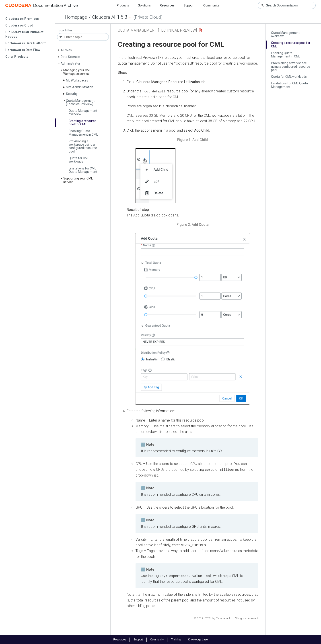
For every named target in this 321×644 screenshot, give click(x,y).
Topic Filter (65, 30)
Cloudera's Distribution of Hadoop (24, 34)
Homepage (76, 17)
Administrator (70, 63)
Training (176, 639)
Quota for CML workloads (79, 160)
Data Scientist (70, 57)
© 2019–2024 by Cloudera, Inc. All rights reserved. (226, 618)
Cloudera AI (104, 17)
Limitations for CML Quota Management (83, 170)
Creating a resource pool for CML (82, 123)
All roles (66, 50)
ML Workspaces (77, 80)
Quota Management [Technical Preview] (80, 102)
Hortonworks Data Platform (26, 43)
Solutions (144, 5)
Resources (167, 5)
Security (72, 94)
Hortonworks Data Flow (23, 50)
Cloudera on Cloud (19, 25)
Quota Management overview (83, 112)
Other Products (17, 57)
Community (211, 5)
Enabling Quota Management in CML (83, 133)
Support (189, 5)
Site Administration (80, 87)
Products (123, 5)
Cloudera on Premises (22, 19)
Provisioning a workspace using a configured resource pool (83, 146)
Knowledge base (198, 639)
